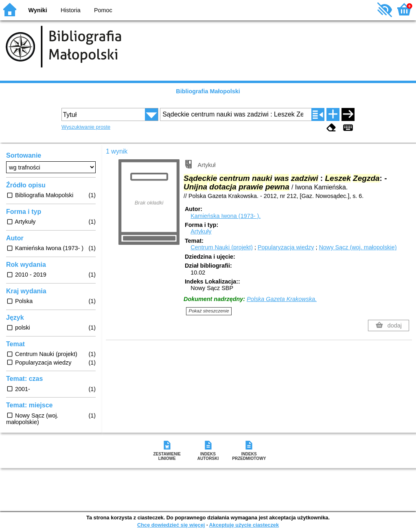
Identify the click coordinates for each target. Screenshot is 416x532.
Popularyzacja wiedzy (286, 247)
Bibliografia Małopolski (208, 91)
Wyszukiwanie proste (86, 127)
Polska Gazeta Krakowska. (282, 299)
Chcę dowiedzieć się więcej (171, 525)
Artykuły (201, 231)
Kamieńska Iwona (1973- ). (226, 216)
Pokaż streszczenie (209, 311)
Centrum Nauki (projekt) (222, 247)
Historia (71, 10)
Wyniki (38, 10)
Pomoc (103, 10)
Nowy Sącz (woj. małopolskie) (358, 247)
